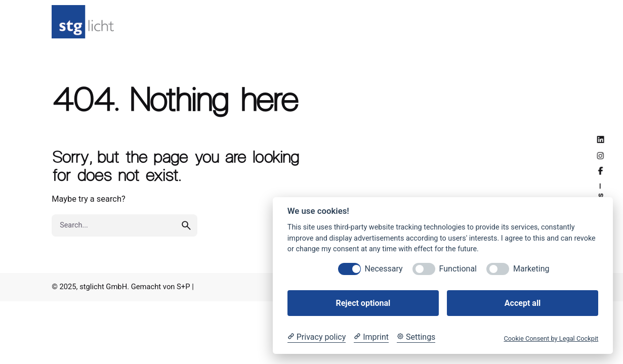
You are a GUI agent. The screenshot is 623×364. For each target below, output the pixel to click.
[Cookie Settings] (416, 337)
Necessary (384, 269)
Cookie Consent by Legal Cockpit (551, 338)
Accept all (523, 303)
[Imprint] (371, 337)
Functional (458, 269)
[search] (186, 225)
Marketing (531, 269)
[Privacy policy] (317, 337)
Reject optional (363, 303)
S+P (183, 287)
